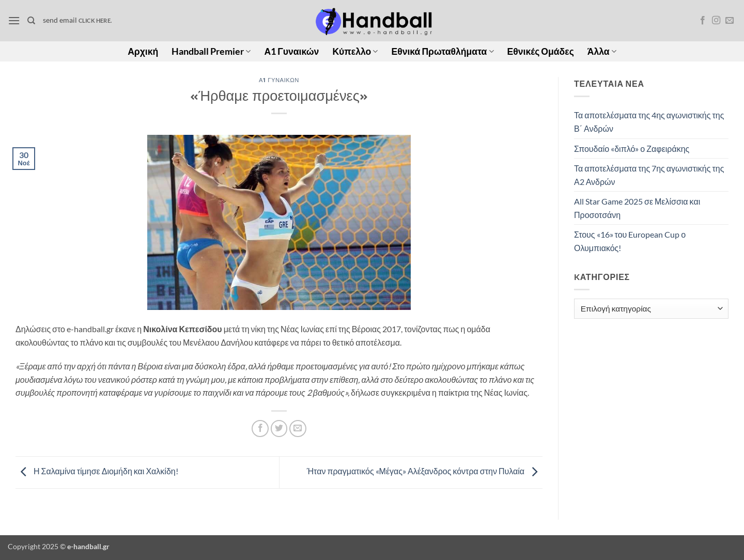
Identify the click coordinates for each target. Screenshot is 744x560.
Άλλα (602, 51)
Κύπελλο (355, 51)
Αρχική (143, 51)
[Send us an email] (730, 21)
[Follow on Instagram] (716, 21)
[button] (14, 20)
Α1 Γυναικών (291, 51)
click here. (95, 20)
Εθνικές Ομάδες (541, 51)
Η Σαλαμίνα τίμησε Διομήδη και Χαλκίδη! (97, 471)
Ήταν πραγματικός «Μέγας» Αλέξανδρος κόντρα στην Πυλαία (425, 471)
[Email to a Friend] (298, 429)
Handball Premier (211, 51)
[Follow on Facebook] (703, 21)
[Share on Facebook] (260, 429)
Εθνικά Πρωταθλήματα (442, 51)
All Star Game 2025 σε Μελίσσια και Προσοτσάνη (637, 208)
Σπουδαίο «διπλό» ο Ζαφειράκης (632, 149)
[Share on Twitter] (279, 429)
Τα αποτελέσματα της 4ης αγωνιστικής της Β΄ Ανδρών (649, 122)
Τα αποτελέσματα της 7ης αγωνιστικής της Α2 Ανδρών (649, 175)
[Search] (31, 21)
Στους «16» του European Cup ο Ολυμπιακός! (630, 241)
